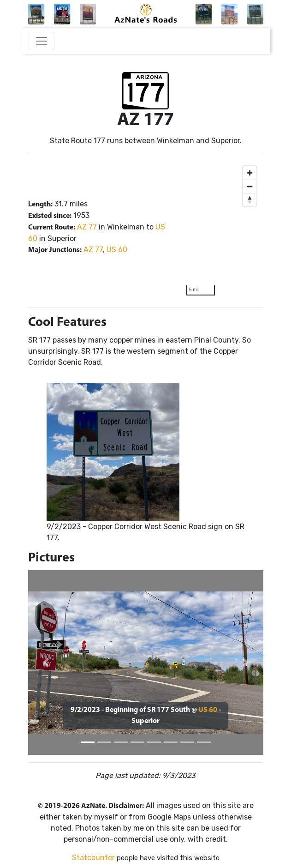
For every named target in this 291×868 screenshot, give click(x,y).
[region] (221, 231)
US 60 (117, 250)
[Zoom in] (250, 173)
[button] (46, 663)
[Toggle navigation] (42, 41)
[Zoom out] (250, 186)
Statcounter (93, 858)
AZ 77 (87, 227)
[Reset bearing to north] (250, 200)
